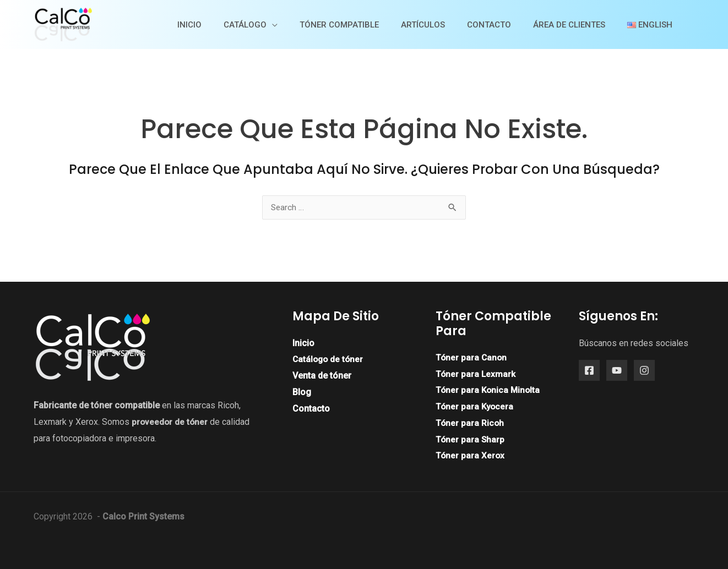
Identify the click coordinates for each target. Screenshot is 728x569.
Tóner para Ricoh (470, 423)
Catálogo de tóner (329, 360)
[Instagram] (644, 371)
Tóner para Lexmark (476, 374)
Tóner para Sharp (471, 439)
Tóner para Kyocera (476, 406)
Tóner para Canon (472, 357)
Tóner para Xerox (471, 455)
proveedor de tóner (170, 422)
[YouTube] (617, 371)
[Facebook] (589, 371)
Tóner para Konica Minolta (489, 390)
